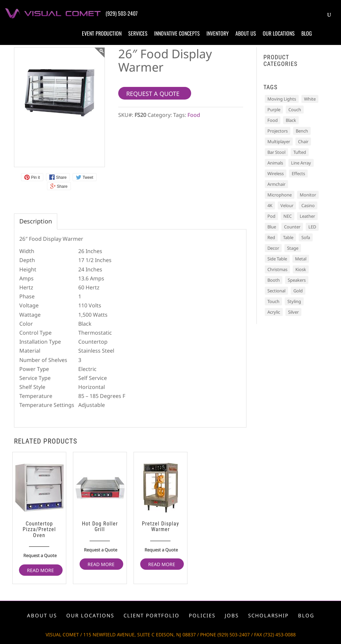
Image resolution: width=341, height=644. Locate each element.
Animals (275, 163)
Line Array (301, 163)
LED (312, 227)
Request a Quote (40, 555)
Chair (303, 142)
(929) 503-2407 (122, 13)
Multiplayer (279, 142)
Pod (271, 216)
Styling (294, 301)
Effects (298, 173)
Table (288, 237)
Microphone (280, 195)
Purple (274, 110)
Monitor (308, 195)
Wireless (276, 173)
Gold (298, 291)
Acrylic (274, 312)
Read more (40, 570)
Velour (287, 205)
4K (270, 205)
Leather (307, 216)
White (310, 99)
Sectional (276, 291)
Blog (307, 33)
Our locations (279, 33)
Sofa (306, 237)
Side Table (277, 259)
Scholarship (268, 615)
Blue (272, 227)
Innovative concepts (177, 33)
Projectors (278, 131)
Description (36, 221)
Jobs (232, 615)
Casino (308, 205)
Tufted (300, 152)
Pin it (35, 177)
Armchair (276, 184)
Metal (301, 259)
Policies (202, 615)
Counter (292, 227)
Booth (274, 280)
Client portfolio (152, 615)
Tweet (88, 177)
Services (138, 33)
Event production (102, 33)
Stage (293, 248)
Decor (273, 248)
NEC (288, 216)
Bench (302, 131)
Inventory (218, 33)
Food (194, 115)
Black (291, 120)
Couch (295, 110)
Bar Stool (276, 152)
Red (271, 237)
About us (246, 33)
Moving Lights (282, 99)
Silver (293, 312)
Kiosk (301, 269)
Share (61, 177)
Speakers (297, 280)
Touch (273, 301)
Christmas (277, 269)
